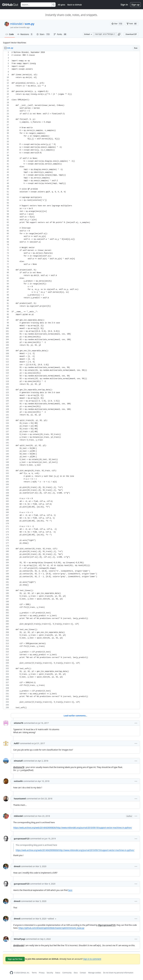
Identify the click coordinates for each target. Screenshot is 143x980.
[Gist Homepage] (10, 5)
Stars (43, 34)
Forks (60, 34)
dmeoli (17, 866)
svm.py (30, 24)
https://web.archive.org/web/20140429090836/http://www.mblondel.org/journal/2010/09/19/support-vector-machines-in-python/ (73, 828)
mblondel (16, 24)
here (70, 890)
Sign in (124, 5)
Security (50, 973)
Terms (34, 973)
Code (10, 34)
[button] (119, 34)
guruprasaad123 (22, 839)
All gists (62, 5)
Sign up (135, 5)
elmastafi (18, 761)
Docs (76, 973)
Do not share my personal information (118, 973)
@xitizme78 (19, 767)
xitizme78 (18, 723)
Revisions (25, 34)
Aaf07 (17, 743)
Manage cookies (94, 973)
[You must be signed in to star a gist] (117, 24)
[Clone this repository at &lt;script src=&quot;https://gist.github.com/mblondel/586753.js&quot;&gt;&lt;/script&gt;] (105, 34)
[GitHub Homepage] (11, 973)
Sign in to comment (92, 959)
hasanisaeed (20, 799)
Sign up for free (15, 959)
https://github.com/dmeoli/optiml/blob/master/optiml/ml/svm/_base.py (51, 928)
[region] (71, 380)
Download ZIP (131, 34)
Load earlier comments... (75, 716)
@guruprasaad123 (107, 925)
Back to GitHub (75, 5)
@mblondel (19, 945)
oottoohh (18, 781)
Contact (83, 973)
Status (58, 973)
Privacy (42, 973)
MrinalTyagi (19, 939)
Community (67, 973)
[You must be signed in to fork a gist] (132, 24)
